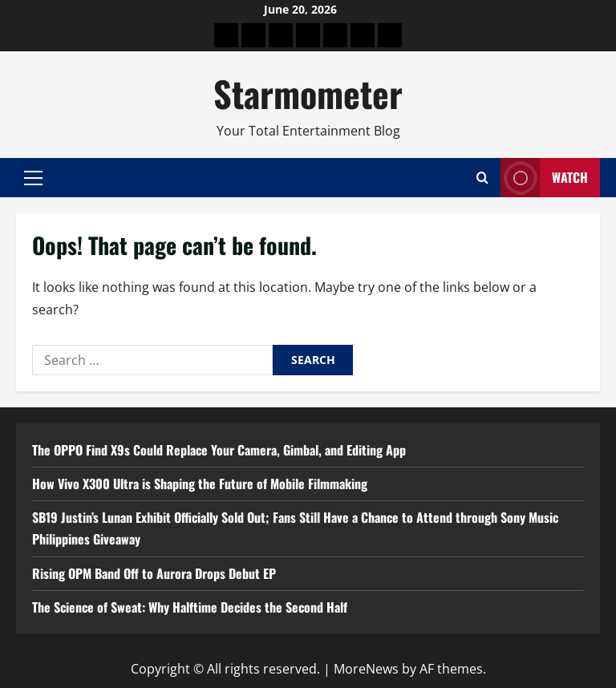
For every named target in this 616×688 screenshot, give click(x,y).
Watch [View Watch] (544, 178)
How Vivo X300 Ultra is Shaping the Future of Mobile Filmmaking (200, 484)
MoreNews (366, 669)
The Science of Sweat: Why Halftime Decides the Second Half (190, 607)
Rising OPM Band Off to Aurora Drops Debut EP (154, 573)
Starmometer (308, 93)
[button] (33, 178)
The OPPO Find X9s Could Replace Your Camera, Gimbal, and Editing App (219, 450)
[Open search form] (482, 178)
